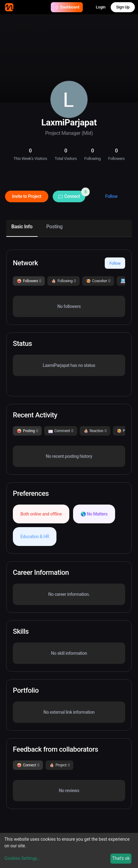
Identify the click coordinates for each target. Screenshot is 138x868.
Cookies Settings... (23, 858)
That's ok (121, 858)
